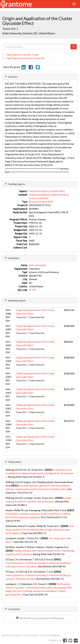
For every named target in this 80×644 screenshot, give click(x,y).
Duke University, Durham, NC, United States (29, 33)
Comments (14, 609)
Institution (14, 258)
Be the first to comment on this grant (40, 618)
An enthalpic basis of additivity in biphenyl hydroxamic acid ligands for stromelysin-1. (40, 473)
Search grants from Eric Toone (21, 55)
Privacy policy (31, 635)
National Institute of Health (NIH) (47, 191)
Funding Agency (17, 184)
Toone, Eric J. (10, 29)
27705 (32, 290)
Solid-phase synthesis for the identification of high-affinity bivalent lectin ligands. (40, 530)
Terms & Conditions (50, 635)
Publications (15, 462)
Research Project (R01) (41, 202)
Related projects (17, 300)
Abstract (13, 77)
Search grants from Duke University (24, 58)
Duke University (37, 265)
